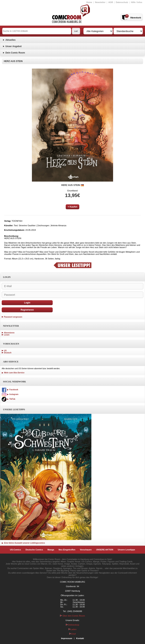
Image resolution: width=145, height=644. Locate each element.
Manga (51, 550)
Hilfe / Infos (137, 2)
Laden (72, 629)
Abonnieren (9, 333)
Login (27, 303)
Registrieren (27, 310)
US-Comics (16, 550)
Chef (72, 634)
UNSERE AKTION (105, 550)
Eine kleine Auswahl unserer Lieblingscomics (23, 543)
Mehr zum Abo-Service (13, 373)
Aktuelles (10, 40)
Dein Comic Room (15, 53)
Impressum (67, 638)
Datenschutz (122, 2)
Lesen (7, 335)
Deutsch (8, 353)
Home (89, 2)
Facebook (10, 390)
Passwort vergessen (13, 317)
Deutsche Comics (34, 550)
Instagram (10, 394)
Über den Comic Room (72, 616)
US (5, 351)
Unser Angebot (14, 46)
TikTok (8, 399)
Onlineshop (73, 625)
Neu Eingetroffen (67, 550)
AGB (111, 2)
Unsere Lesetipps (126, 550)
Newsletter (100, 2)
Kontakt (80, 638)
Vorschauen (86, 550)
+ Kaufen (72, 207)
